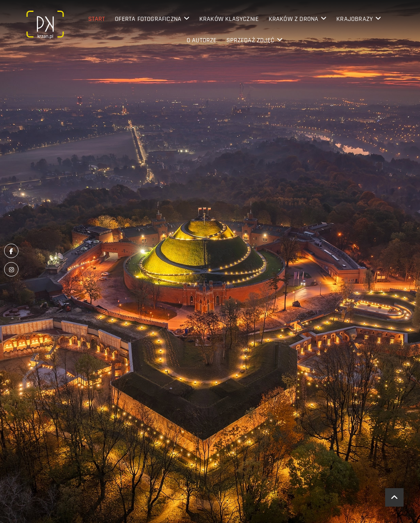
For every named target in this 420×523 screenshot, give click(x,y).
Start (97, 19)
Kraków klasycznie (229, 19)
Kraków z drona (294, 19)
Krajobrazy (355, 19)
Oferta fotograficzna (148, 19)
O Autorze (202, 40)
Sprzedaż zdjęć (250, 40)
